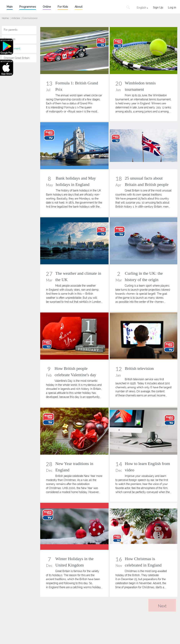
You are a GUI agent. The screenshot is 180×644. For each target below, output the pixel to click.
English (141, 8)
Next (162, 606)
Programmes (28, 7)
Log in (172, 7)
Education (10, 39)
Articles (16, 18)
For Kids (63, 7)
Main (10, 7)
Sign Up (158, 7)
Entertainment (12, 49)
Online (47, 7)
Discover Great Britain (17, 58)
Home (5, 18)
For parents (11, 30)
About (79, 7)
